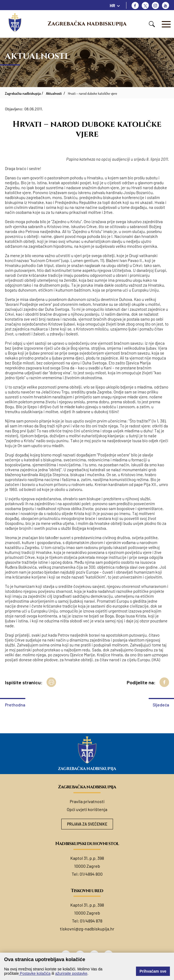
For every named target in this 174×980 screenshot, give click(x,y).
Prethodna (15, 705)
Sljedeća (161, 705)
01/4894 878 (91, 921)
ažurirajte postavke (71, 973)
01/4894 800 (91, 874)
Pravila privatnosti (87, 801)
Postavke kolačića (35, 973)
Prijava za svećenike (87, 824)
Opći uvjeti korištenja (87, 809)
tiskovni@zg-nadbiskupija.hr (87, 929)
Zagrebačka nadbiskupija (87, 24)
